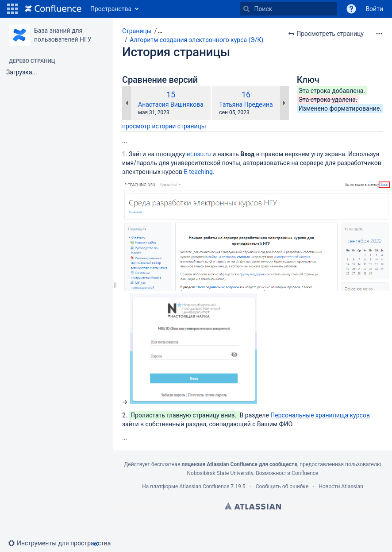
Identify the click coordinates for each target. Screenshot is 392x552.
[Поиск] (246, 9)
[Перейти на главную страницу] (53, 9)
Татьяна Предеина (246, 104)
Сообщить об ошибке (282, 486)
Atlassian (253, 506)
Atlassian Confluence (204, 486)
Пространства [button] (111, 9)
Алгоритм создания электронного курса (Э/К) (196, 40)
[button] (12, 9)
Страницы (137, 31)
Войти (374, 9)
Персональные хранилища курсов (320, 415)
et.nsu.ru (199, 154)
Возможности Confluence (287, 473)
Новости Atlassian (341, 486)
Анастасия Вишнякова (171, 104)
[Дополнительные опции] (379, 34)
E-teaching (198, 172)
